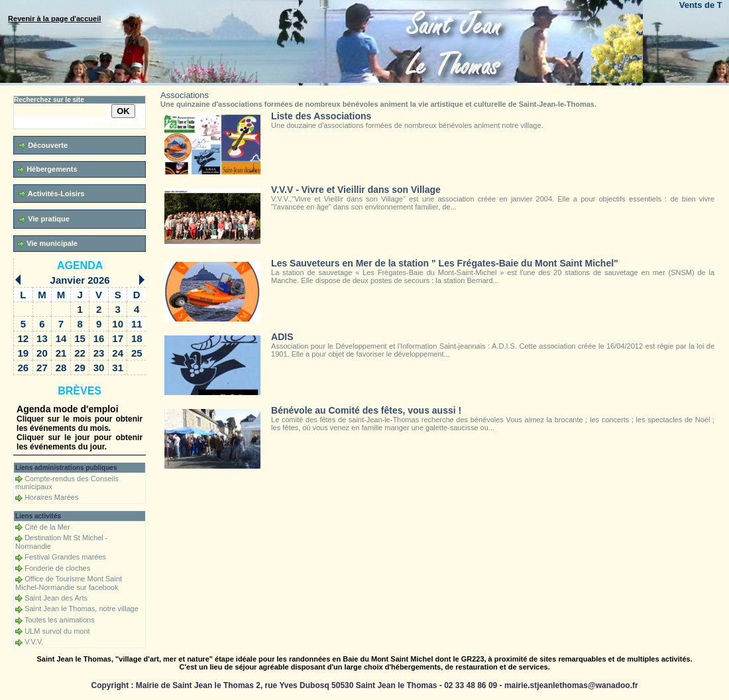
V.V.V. (34, 642)
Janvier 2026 (80, 280)
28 (61, 368)
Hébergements (47, 169)
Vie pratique (44, 219)
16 (99, 338)
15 (80, 338)
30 (99, 368)
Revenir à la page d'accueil (54, 19)
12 (24, 338)
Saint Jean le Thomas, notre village (82, 609)
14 (61, 338)
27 (42, 368)
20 (42, 353)
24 (118, 353)
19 (24, 353)
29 (80, 368)
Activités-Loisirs (51, 194)
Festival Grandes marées (65, 557)
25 (137, 353)
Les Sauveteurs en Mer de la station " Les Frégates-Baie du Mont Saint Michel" (445, 263)
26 (24, 368)
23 (99, 353)
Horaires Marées (51, 497)
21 (61, 353)
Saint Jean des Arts (56, 598)
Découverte (43, 146)
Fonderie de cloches (57, 568)
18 (137, 338)
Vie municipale (47, 244)
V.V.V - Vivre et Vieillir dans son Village (356, 190)
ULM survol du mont (57, 631)
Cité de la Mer (47, 527)
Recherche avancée (116, 125)
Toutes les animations (60, 620)
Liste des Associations (321, 116)
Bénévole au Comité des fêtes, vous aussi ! (366, 410)
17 (118, 338)
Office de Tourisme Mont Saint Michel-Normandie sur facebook (69, 583)
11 (137, 324)
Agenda (80, 265)
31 (118, 368)
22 (80, 353)
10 (118, 324)
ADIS (282, 337)
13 (42, 338)
